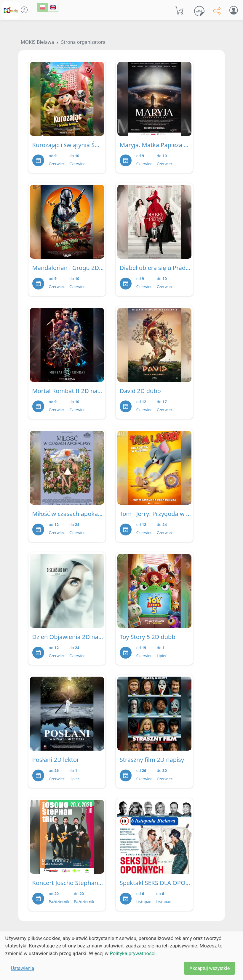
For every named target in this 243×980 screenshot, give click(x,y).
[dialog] (121, 956)
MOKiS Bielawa (37, 42)
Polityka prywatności (132, 953)
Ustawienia (23, 968)
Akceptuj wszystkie (210, 968)
